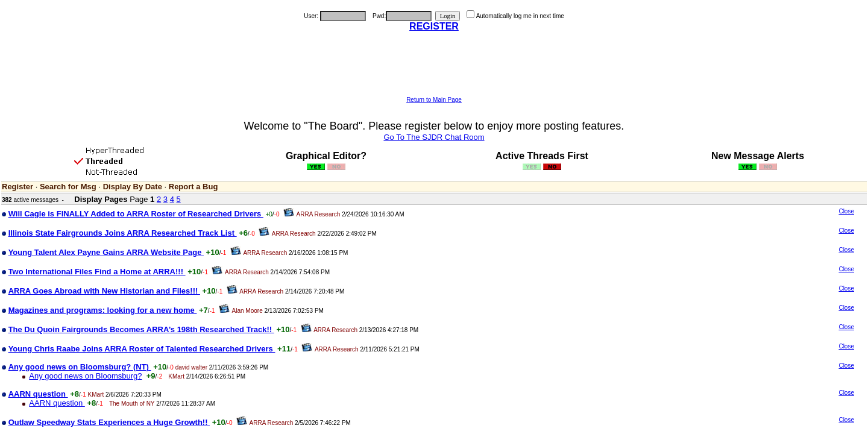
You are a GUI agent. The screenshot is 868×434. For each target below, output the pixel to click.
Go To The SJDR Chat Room (434, 137)
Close (846, 211)
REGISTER (434, 26)
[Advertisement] (434, 69)
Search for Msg (68, 187)
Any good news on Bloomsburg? (85, 376)
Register (17, 187)
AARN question (57, 403)
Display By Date (133, 187)
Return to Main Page (434, 100)
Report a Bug (193, 187)
